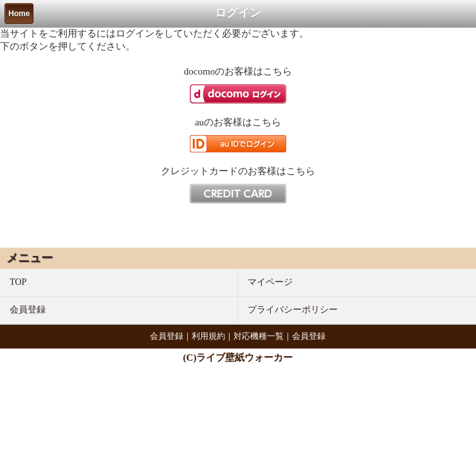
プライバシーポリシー (293, 310)
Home (19, 14)
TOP (18, 282)
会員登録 (28, 310)
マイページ (270, 282)
